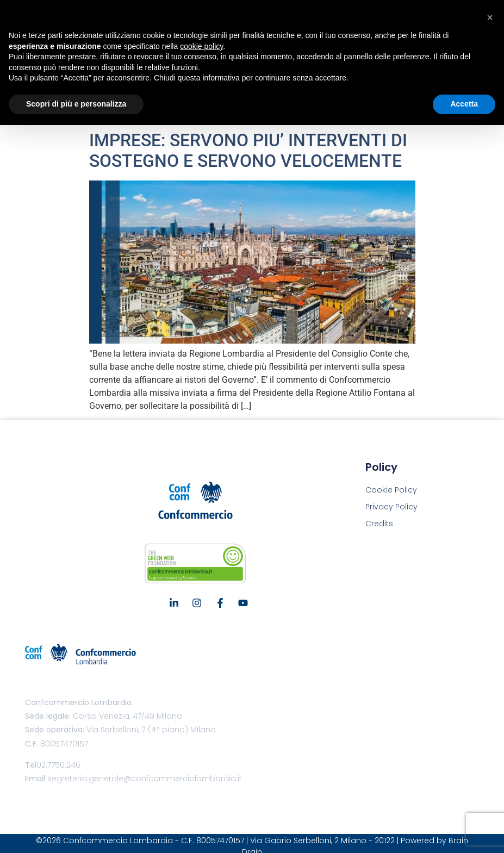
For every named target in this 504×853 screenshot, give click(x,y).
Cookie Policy (391, 490)
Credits (379, 524)
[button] (490, 17)
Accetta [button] (464, 104)
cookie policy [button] (201, 46)
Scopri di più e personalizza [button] (76, 104)
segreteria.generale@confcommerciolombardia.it (145, 779)
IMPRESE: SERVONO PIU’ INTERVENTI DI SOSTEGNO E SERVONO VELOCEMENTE (248, 151)
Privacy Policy (391, 507)
